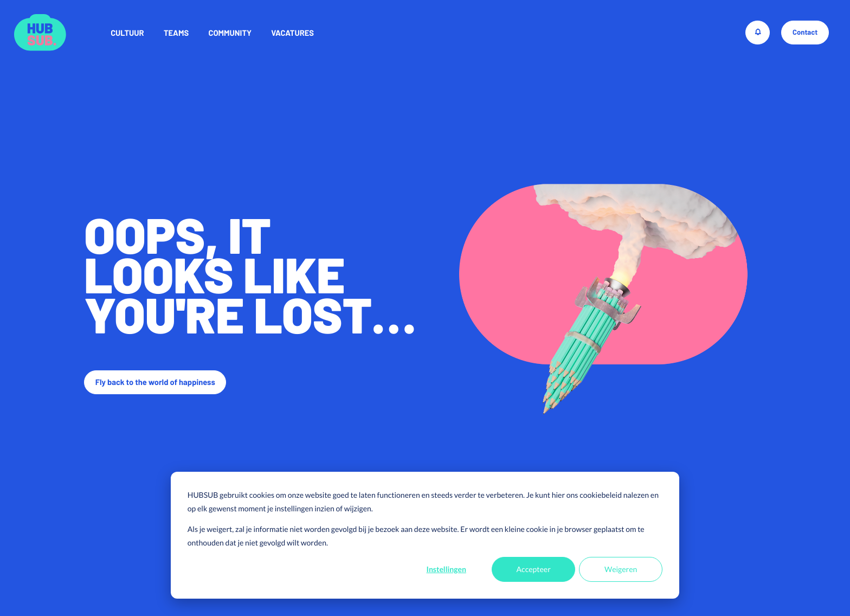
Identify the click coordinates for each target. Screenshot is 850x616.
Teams (176, 33)
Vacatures (292, 33)
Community (230, 33)
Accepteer (534, 569)
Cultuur (127, 33)
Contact (805, 32)
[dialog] (425, 535)
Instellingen (446, 569)
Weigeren (621, 569)
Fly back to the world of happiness (155, 382)
